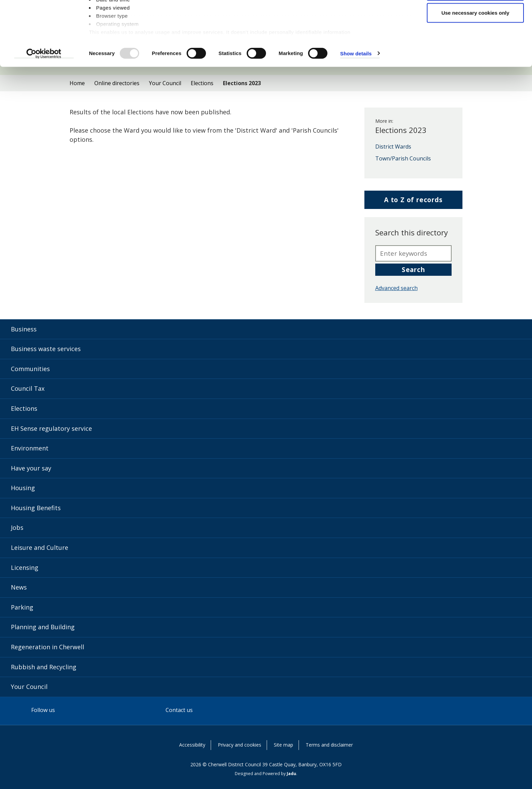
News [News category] (19, 587)
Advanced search (396, 288)
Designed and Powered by (265, 774)
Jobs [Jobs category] (17, 527)
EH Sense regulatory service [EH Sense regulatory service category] (51, 428)
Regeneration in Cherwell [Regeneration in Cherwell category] (47, 647)
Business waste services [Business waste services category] (46, 349)
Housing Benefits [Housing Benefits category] (36, 508)
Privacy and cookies (240, 745)
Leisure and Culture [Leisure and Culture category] (40, 547)
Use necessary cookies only (475, 62)
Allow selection (475, 40)
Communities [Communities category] (30, 369)
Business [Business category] (24, 329)
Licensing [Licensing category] (25, 567)
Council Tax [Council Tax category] (28, 388)
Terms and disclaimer (329, 745)
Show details (356, 103)
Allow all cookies (476, 18)
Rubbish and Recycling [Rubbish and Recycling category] (44, 667)
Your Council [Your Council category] (29, 687)
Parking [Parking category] (22, 607)
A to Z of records (413, 202)
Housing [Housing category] (23, 488)
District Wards (393, 147)
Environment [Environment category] (30, 448)
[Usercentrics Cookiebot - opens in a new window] (44, 103)
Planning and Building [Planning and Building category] (43, 627)
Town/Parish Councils (403, 159)
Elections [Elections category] (24, 408)
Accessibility (192, 745)
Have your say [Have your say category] (31, 468)
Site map (283, 745)
